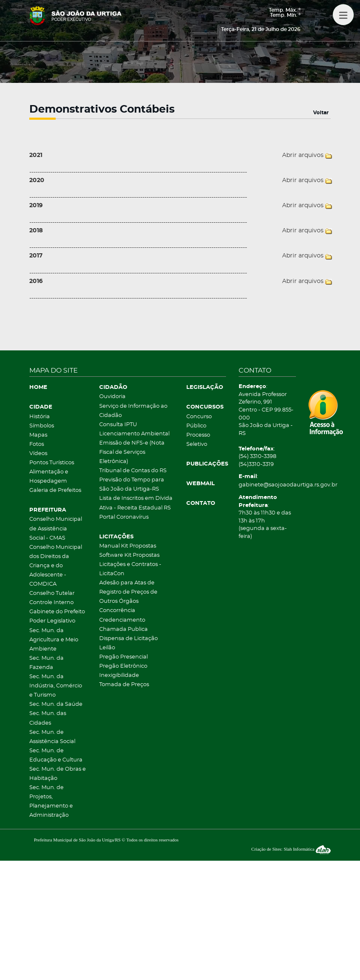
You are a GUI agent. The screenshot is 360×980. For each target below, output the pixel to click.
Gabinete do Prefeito (57, 612)
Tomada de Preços (124, 685)
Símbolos (42, 426)
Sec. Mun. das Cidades (48, 718)
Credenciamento (122, 620)
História (40, 417)
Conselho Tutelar (52, 593)
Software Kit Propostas (129, 555)
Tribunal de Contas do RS (133, 471)
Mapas (38, 435)
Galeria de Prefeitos (55, 490)
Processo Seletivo (198, 440)
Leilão (107, 648)
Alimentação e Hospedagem (49, 477)
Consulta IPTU (118, 425)
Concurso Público (199, 421)
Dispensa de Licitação (129, 639)
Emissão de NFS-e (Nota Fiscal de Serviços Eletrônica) (132, 452)
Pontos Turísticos (52, 463)
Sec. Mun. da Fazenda (46, 663)
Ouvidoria (112, 397)
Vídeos (38, 454)
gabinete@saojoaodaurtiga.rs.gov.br (267, 485)
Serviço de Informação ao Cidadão (133, 411)
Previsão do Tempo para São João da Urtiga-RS (132, 485)
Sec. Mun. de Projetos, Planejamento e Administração (51, 801)
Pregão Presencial (123, 657)
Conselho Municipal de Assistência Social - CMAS (56, 529)
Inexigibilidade (119, 675)
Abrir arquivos (303, 155)
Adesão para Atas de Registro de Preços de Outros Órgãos (128, 592)
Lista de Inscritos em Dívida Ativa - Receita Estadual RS (136, 503)
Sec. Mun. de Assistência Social (52, 737)
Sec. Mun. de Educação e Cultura (56, 755)
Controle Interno (51, 603)
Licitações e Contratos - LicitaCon (130, 569)
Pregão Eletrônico (123, 666)
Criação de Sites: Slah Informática (291, 849)
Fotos (37, 444)
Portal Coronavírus (124, 517)
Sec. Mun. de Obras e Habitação (58, 774)
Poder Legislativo (52, 621)
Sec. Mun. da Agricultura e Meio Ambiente (54, 640)
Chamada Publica (123, 629)
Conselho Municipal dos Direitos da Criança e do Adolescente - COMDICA (56, 566)
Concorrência (117, 611)
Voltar (321, 113)
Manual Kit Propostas (128, 546)
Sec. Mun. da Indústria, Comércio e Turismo (56, 686)
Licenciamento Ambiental (134, 434)
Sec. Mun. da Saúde (56, 704)
